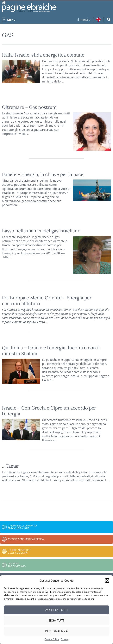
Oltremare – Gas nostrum (29, 107)
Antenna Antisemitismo (17, 565)
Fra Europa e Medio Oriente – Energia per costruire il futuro (47, 301)
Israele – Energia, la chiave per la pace (43, 174)
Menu (11, 20)
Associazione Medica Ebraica (26, 539)
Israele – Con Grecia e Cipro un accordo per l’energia (49, 411)
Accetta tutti (57, 610)
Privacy (65, 639)
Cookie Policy (52, 639)
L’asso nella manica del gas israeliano (41, 231)
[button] (107, 580)
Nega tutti (57, 620)
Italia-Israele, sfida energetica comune (43, 55)
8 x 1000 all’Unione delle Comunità (19, 551)
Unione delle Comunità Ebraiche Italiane (22, 527)
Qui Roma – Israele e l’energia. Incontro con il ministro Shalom (51, 351)
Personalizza (56, 631)
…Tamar (10, 466)
